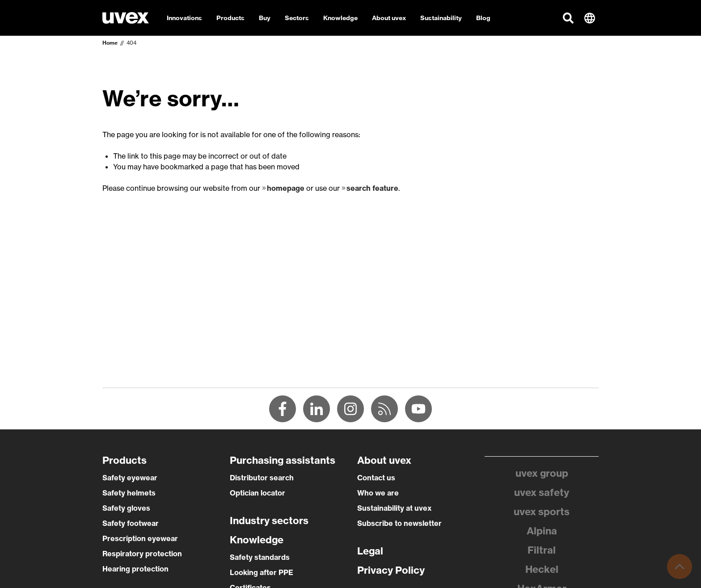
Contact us (376, 478)
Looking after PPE (262, 572)
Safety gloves (126, 508)
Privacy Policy (391, 570)
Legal (370, 551)
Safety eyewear (130, 478)
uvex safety (542, 492)
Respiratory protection (142, 554)
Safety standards (260, 557)
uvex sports (542, 512)
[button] (568, 18)
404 (131, 43)
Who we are (378, 493)
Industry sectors (269, 521)
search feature (372, 188)
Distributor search (262, 478)
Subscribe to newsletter (399, 523)
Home (110, 43)
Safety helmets (129, 493)
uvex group (542, 473)
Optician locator (258, 493)
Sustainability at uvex (394, 508)
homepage (286, 188)
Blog (483, 18)
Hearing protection (135, 569)
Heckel (542, 569)
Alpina (542, 531)
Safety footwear (131, 523)
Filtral (542, 550)
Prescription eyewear (140, 538)
